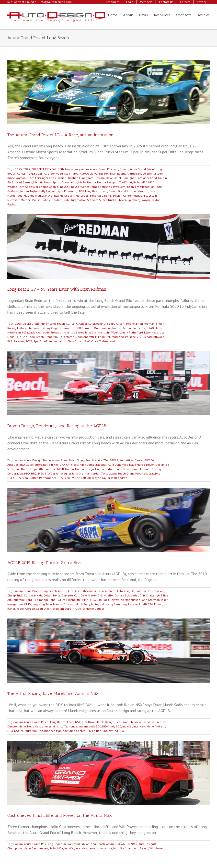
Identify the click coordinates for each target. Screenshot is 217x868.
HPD (27, 473)
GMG (10, 182)
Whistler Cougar (94, 609)
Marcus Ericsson (64, 604)
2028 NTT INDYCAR (44, 169)
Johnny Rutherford (131, 332)
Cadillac (141, 591)
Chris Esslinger (76, 465)
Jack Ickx (35, 332)
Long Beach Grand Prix (117, 191)
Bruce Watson (17, 178)
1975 (19, 169)
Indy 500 (115, 726)
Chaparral (34, 328)
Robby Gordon (26, 609)
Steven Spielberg (129, 200)
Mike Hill (101, 337)
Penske (133, 604)
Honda (91, 182)
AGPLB (21, 173)
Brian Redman (119, 173)
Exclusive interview (128, 722)
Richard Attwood (154, 337)
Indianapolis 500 (90, 726)
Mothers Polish (31, 200)
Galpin (162, 178)
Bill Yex (103, 173)
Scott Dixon (44, 609)
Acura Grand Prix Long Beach (109, 169)
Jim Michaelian (145, 187)
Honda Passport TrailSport (115, 182)
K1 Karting (31, 604)
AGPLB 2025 (35, 173)
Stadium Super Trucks (102, 200)
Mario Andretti (85, 337)
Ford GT (31, 600)
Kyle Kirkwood (67, 191)
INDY (25, 332)
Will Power (157, 848)
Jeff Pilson (127, 187)
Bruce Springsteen (150, 173)
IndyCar (64, 187)
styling (113, 731)
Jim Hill (67, 332)
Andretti (125, 460)
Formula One (91, 328)
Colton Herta (52, 595)
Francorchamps (111, 328)
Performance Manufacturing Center (61, 731)
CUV (84, 722)
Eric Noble (22, 469)
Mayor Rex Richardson (60, 196)
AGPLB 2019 (129, 844)
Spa (36, 341)
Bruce (133, 173)
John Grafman (94, 332)
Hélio (22, 726)
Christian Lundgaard (80, 178)
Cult (77, 595)
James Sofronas (101, 187)
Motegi (96, 604)
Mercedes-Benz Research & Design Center (104, 196)
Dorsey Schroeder (126, 595)
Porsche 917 (133, 337)
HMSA (82, 182)
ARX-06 (149, 460)
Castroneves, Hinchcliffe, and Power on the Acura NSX (60, 815)
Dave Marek (114, 178)
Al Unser (81, 324)
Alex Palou (71, 173)
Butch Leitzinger (37, 178)
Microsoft (13, 200)
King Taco (45, 604)
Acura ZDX (102, 460)
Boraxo (130, 324)
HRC (34, 473)
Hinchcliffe (74, 600)
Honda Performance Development (118, 469)
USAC (86, 341)
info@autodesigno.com (56, 2)
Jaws (116, 187)
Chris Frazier (57, 178)
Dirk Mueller (106, 595)
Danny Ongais (51, 328)
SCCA (29, 341)
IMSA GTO (96, 600)
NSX (17, 731)
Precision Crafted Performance (36, 478)
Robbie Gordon (52, 200)
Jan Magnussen (130, 600)
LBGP (81, 191)
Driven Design (155, 465)
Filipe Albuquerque (43, 469)
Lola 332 (21, 337)
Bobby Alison (116, 324)
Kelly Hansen (48, 191)
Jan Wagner (63, 473)
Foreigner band (147, 178)
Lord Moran (67, 337)
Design (110, 722)
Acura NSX (74, 722)
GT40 (150, 328)
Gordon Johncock (134, 328)
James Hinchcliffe (100, 848)
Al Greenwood (53, 173)
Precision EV (66, 478)
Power (158, 604)
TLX (121, 731)
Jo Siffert (78, 332)
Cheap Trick (15, 595)
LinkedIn (31, 2)
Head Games (23, 182)
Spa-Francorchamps (53, 341)
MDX (10, 731)
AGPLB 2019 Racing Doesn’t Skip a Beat (45, 563)
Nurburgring (116, 337)
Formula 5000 (71, 328)
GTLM (61, 600)
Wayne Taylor (101, 478)
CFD (62, 465)
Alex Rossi (74, 591)
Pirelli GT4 (146, 604)
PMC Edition (94, 731)
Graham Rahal (47, 600)
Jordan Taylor (29, 191)
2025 (27, 169)
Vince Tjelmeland (103, 341)
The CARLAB (83, 478)
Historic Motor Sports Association (55, 182)
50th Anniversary (69, 169)
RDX (105, 731)
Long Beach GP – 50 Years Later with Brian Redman (57, 289)
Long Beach (93, 191)
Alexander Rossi (93, 591)
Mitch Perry (83, 604)
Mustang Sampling (114, 604)
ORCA (11, 478)
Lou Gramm (141, 191)
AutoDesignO (89, 173)
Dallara (100, 178)
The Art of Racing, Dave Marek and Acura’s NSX (53, 693)
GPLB (60, 469)
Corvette (67, 595)
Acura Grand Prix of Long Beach (44, 324)
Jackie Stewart (51, 332)
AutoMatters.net (37, 465)
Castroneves (156, 591)
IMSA (137, 182)
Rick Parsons (16, 341)
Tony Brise (75, 341)
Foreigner (129, 178)
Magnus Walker (34, 196)
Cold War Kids (33, 595)
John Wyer (111, 332)
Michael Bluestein (145, 196)
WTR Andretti (120, 478)
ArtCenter (137, 460)
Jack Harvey (111, 600)
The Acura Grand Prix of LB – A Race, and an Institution (60, 135)
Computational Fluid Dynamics (107, 465)
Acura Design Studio (37, 460)
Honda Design (85, 469)
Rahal (11, 609)
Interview (139, 726)
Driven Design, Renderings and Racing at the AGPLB (57, 426)
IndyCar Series (80, 187)
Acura (85, 169)
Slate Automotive (74, 200)
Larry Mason (152, 332)
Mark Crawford (151, 473)
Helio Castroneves (39, 726)
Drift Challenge (150, 595)
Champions (15, 848)
